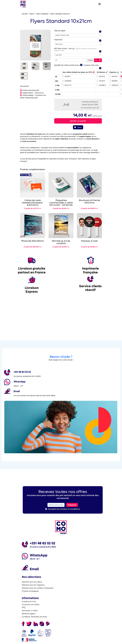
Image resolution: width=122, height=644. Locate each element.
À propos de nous (29, 601)
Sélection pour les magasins (33, 585)
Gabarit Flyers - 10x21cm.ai (32, 93)
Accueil (25, 14)
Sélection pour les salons (32, 582)
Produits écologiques (30, 591)
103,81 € (114, 85)
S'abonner (72, 505)
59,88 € (113, 81)
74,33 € (101, 81)
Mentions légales (29, 614)
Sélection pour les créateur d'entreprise (38, 588)
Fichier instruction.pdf (29, 90)
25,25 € (101, 76)
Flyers (32, 14)
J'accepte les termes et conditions (63, 509)
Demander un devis (30, 611)
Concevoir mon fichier (31, 605)
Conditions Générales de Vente (34, 617)
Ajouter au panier (78, 121)
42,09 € (66, 76)
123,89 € (67, 81)
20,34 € (113, 76)
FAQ (24, 608)
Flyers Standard (42, 14)
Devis (78, 127)
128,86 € (101, 85)
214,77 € (67, 85)
